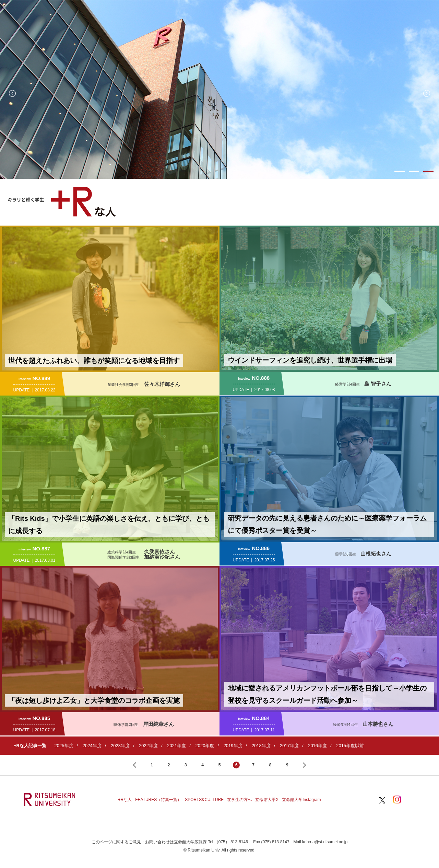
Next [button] (427, 93)
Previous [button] (12, 93)
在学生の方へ (239, 800)
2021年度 (176, 746)
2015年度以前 (350, 746)
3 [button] (428, 171)
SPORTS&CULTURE (204, 800)
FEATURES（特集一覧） (158, 800)
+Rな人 (125, 800)
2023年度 (120, 746)
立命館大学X (267, 800)
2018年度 (261, 746)
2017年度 (289, 746)
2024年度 (92, 746)
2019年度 (233, 746)
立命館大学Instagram (301, 800)
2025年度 (64, 746)
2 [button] (414, 171)
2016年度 (317, 746)
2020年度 (205, 746)
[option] (219, 90)
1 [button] (400, 171)
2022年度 (148, 746)
